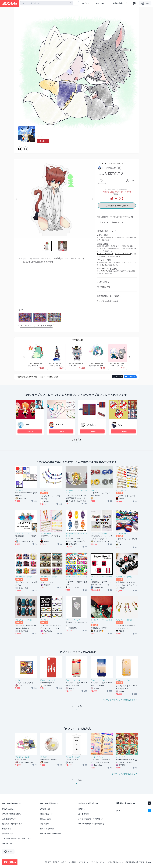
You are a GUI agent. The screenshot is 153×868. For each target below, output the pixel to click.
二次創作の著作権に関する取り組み (17, 838)
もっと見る (77, 442)
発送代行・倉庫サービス (12, 824)
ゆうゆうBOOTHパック (123, 254)
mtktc (27, 425)
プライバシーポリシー (98, 862)
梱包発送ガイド (8, 829)
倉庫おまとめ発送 (47, 829)
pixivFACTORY (102, 271)
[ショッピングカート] (134, 3)
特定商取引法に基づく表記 (108, 296)
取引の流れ (104, 282)
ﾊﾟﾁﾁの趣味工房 (77, 340)
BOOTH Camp (8, 843)
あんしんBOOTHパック (105, 254)
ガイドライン (84, 862)
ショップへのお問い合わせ (108, 301)
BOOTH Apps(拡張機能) (12, 814)
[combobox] (47, 3)
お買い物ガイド (46, 814)
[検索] (70, 3)
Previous (16, 199)
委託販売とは (8, 834)
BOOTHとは (101, 3)
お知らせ (82, 809)
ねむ (120, 425)
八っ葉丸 (91, 425)
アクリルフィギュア (115, 163)
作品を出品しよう (120, 3)
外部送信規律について (116, 862)
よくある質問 (84, 814)
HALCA (60, 425)
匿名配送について (9, 819)
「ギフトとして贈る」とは (110, 222)
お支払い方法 (105, 287)
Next (93, 199)
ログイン (86, 3)
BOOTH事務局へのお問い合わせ (91, 824)
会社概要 (48, 862)
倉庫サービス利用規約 (69, 862)
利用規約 (56, 862)
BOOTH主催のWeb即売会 (51, 834)
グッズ (101, 163)
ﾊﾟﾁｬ (40, 136)
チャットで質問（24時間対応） (91, 819)
